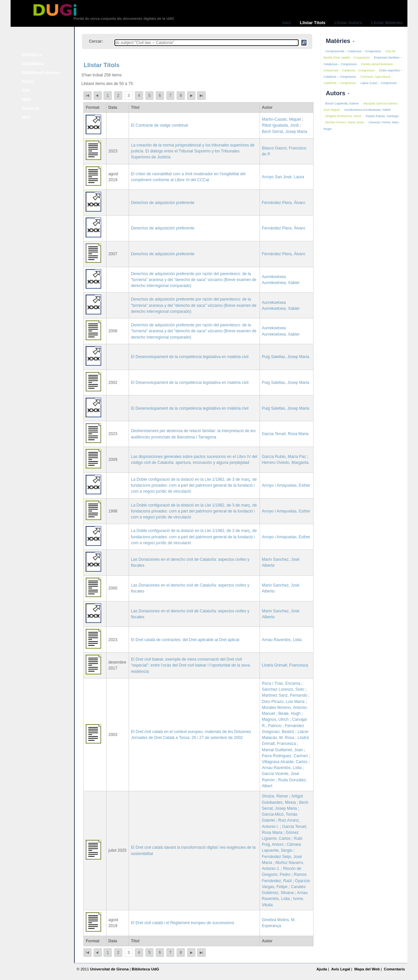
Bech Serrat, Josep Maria (285, 132)
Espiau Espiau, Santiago (382, 116)
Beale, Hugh (290, 714)
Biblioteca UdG (146, 969)
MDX (27, 100)
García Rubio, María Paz (284, 457)
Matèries (339, 41)
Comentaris (395, 969)
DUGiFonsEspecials (41, 73)
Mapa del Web (367, 969)
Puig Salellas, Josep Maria (286, 357)
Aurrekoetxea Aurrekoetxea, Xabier (367, 110)
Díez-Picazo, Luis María (283, 702)
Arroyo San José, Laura (283, 177)
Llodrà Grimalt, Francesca (285, 665)
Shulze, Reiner (275, 796)
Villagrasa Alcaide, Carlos (285, 762)
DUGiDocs (32, 55)
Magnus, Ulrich (275, 719)
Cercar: (96, 41)
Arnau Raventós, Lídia (282, 640)
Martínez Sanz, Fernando (285, 695)
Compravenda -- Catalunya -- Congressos (353, 51)
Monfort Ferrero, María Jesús (345, 122)
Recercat (31, 108)
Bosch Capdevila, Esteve (342, 103)
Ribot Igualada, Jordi (280, 125)
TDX (26, 91)
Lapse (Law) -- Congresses (379, 83)
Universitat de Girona (109, 969)
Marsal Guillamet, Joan (282, 750)
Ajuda (322, 969)
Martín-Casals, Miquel (281, 119)
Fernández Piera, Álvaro (284, 203)
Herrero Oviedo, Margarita (285, 463)
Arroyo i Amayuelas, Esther (286, 485)
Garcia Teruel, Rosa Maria (285, 434)
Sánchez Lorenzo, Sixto (283, 689)
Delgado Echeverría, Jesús (343, 116)
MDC (27, 117)
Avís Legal (340, 969)
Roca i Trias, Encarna (281, 683)
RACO (28, 82)
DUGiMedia (33, 64)
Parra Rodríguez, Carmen (285, 756)
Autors (336, 93)
